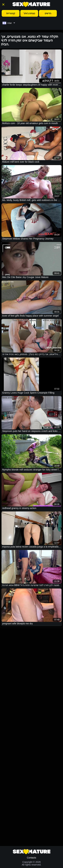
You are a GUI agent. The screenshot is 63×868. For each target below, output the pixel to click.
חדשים (48, 13)
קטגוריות (11, 13)
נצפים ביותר (29, 13)
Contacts (32, 858)
